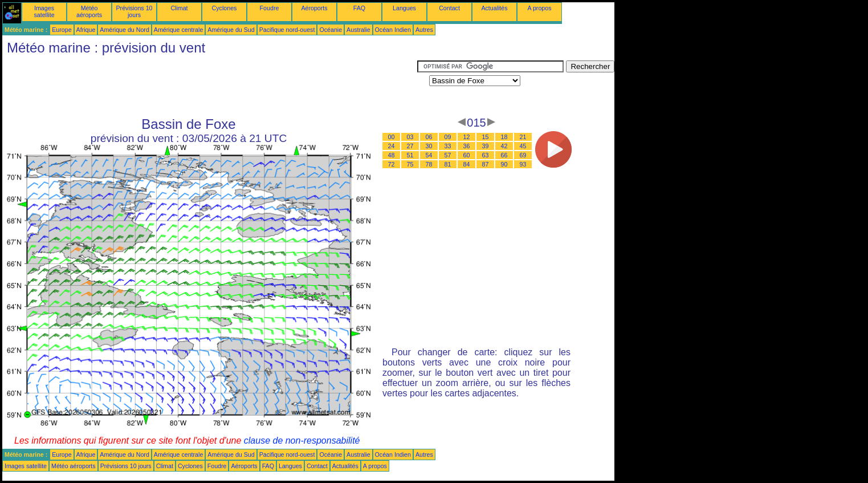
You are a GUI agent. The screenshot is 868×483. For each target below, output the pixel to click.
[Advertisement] (210, 86)
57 (448, 155)
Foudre (270, 8)
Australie (358, 30)
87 (486, 164)
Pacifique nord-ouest (287, 30)
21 (523, 137)
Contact (449, 8)
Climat (179, 8)
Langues (404, 8)
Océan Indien (393, 30)
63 (486, 155)
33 (448, 146)
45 (523, 146)
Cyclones (225, 8)
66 (504, 155)
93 (523, 164)
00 (392, 137)
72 (392, 164)
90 (504, 164)
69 (523, 155)
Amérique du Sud (231, 30)
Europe (62, 30)
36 (467, 146)
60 (467, 155)
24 (392, 146)
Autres (424, 30)
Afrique (86, 30)
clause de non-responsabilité (302, 441)
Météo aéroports (89, 11)
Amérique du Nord (124, 30)
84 (467, 164)
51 (410, 155)
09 (448, 137)
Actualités (494, 8)
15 (486, 137)
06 (429, 137)
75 (410, 164)
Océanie (331, 30)
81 (448, 164)
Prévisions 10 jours (135, 11)
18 (504, 137)
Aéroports (314, 8)
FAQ (359, 8)
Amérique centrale (178, 30)
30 (429, 146)
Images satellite (44, 11)
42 (504, 146)
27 (410, 146)
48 (392, 155)
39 (486, 146)
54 (429, 155)
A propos (539, 8)
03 (410, 137)
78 (429, 164)
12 (467, 137)
